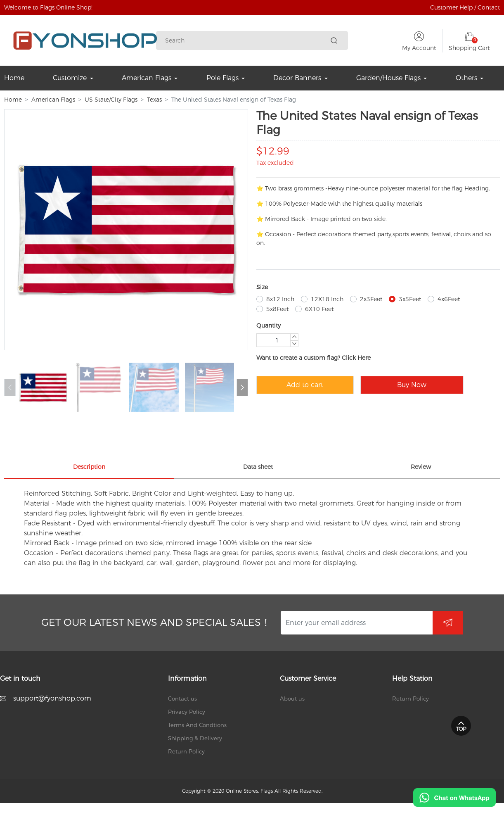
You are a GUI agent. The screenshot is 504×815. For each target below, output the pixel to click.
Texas (154, 100)
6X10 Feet (319, 309)
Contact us (182, 699)
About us (292, 699)
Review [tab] (421, 467)
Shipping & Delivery (195, 738)
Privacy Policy (187, 712)
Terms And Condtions (197, 725)
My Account (419, 48)
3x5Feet (410, 299)
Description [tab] (89, 467)
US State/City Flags (111, 100)
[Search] (246, 41)
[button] (242, 387)
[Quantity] (277, 340)
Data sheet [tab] (258, 467)
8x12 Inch (280, 299)
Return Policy (186, 751)
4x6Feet (449, 299)
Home (13, 100)
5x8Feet (277, 309)
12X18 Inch (327, 299)
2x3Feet (371, 299)
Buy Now (412, 385)
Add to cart (305, 385)
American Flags (53, 100)
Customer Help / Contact (465, 7)
